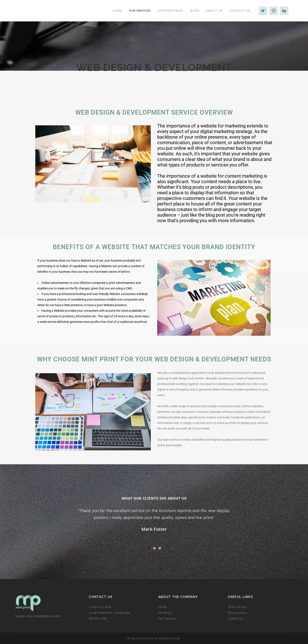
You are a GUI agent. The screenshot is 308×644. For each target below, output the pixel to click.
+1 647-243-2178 (100, 607)
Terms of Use (237, 607)
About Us (165, 613)
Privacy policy (238, 613)
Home (163, 607)
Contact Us (235, 619)
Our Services (167, 619)
